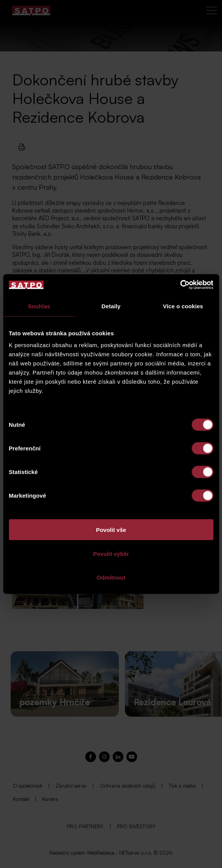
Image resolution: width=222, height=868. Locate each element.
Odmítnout (111, 577)
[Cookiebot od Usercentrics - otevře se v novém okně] (180, 285)
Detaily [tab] (111, 306)
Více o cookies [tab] (183, 306)
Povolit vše (111, 530)
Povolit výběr (111, 553)
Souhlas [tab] (39, 306)
